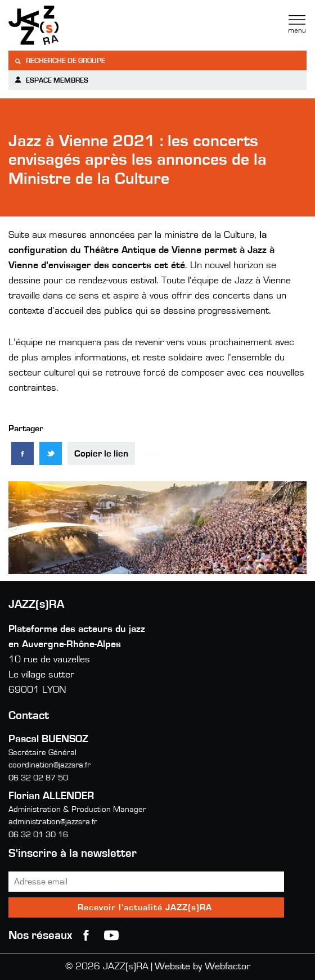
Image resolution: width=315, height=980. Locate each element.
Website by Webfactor (202, 967)
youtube (111, 936)
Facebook (86, 936)
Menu (297, 24)
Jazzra (79, 25)
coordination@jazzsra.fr (49, 765)
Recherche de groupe (60, 61)
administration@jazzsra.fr (53, 822)
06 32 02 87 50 (38, 778)
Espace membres (51, 80)
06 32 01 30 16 (38, 835)
